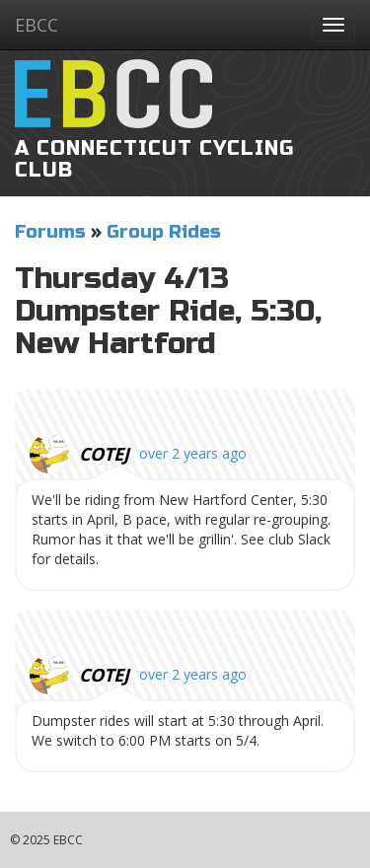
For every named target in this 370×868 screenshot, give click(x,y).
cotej (104, 454)
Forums (50, 232)
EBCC (37, 25)
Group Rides (164, 232)
